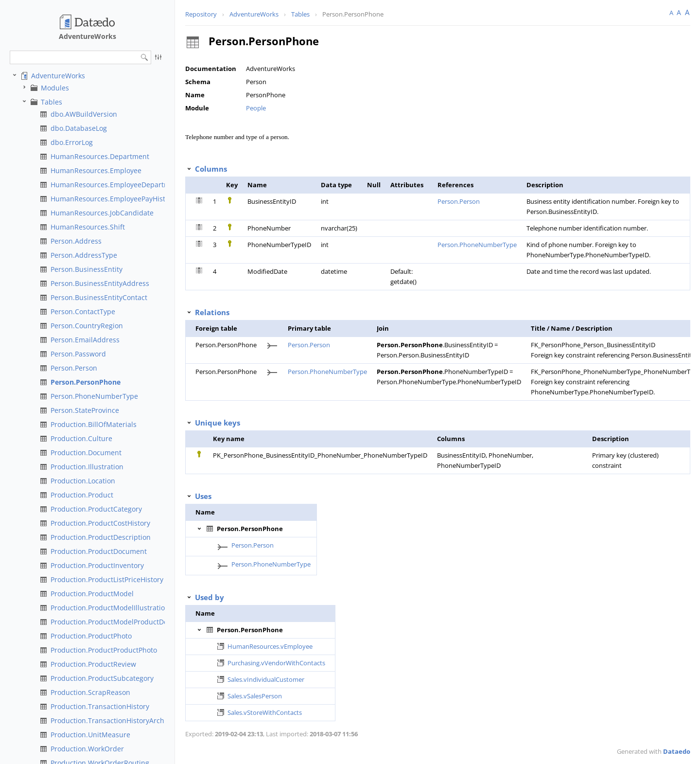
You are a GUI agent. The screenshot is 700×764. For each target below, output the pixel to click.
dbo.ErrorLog (72, 142)
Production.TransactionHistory (100, 706)
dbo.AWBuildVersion (84, 114)
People (256, 108)
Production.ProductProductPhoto (104, 650)
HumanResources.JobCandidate (102, 213)
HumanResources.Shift (88, 227)
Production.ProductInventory (97, 565)
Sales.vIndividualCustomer (266, 679)
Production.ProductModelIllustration (110, 608)
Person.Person (74, 368)
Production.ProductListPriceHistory (107, 579)
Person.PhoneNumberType (94, 396)
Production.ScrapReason (90, 692)
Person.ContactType (83, 311)
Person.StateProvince (85, 410)
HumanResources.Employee (96, 170)
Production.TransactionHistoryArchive (112, 720)
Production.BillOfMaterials (94, 424)
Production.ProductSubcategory (102, 678)
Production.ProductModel (92, 594)
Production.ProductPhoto (91, 636)
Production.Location (83, 481)
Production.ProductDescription (101, 537)
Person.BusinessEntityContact (99, 297)
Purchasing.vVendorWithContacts (276, 663)
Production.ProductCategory (96, 509)
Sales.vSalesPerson (255, 696)
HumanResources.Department (100, 156)
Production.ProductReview (93, 664)
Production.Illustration (87, 467)
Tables (52, 102)
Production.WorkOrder (87, 749)
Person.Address (76, 241)
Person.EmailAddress (85, 340)
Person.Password (78, 354)
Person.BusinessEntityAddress (100, 283)
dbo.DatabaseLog (79, 128)
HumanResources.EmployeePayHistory (113, 199)
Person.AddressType (84, 255)
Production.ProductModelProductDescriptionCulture (136, 622)
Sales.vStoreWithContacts (265, 712)
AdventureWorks (58, 76)
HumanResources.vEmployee (270, 646)
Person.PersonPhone (86, 382)
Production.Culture (81, 438)
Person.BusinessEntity (87, 269)
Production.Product (82, 495)
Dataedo (677, 751)
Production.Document (86, 453)
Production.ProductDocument (99, 551)
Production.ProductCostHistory (100, 523)
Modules (55, 88)
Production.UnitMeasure (90, 735)
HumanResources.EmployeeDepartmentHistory (127, 185)
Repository (201, 14)
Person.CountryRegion (87, 326)
